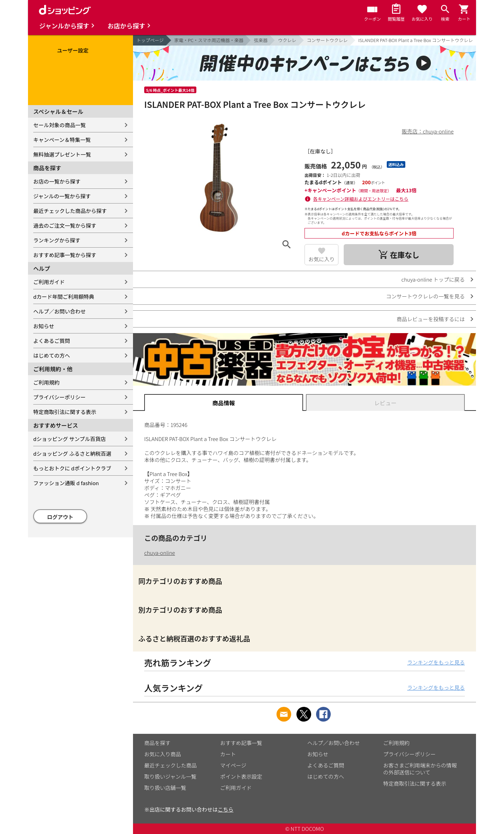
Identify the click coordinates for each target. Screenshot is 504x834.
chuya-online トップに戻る (433, 279)
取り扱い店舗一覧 (165, 788)
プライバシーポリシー (59, 397)
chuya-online (160, 553)
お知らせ (44, 326)
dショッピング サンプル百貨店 (69, 439)
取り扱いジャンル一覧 (170, 776)
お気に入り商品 (163, 754)
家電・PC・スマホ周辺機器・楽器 (209, 40)
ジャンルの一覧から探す (62, 196)
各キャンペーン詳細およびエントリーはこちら (361, 199)
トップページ (150, 40)
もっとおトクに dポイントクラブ (72, 468)
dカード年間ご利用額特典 (64, 297)
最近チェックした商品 (170, 765)
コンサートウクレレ (327, 40)
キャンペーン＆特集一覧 (62, 140)
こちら (226, 809)
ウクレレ (287, 40)
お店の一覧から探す (57, 181)
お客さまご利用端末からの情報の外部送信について (420, 769)
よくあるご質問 (52, 341)
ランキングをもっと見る (436, 662)
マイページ (233, 765)
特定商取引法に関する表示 (65, 412)
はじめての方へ (52, 355)
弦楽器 (261, 40)
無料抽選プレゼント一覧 (62, 154)
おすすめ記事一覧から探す (65, 255)
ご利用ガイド (49, 282)
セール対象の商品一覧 (59, 125)
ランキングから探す (57, 240)
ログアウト (60, 517)
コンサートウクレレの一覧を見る (425, 296)
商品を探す (157, 743)
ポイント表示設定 (241, 776)
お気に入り (321, 259)
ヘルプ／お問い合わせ (59, 311)
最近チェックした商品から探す (70, 211)
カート (228, 754)
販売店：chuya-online (428, 131)
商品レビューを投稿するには (431, 319)
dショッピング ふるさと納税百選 (72, 453)
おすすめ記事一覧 (241, 743)
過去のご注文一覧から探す (65, 225)
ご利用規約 (46, 382)
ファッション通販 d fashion (66, 483)
